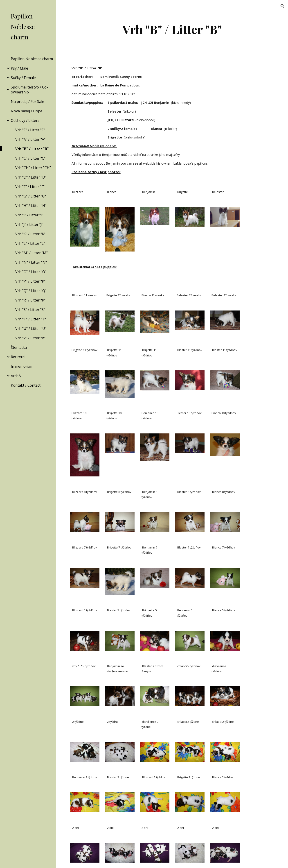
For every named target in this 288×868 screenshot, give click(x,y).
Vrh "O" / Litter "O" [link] (31, 272)
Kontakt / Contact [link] (26, 385)
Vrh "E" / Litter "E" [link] (30, 130)
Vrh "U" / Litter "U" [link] (31, 329)
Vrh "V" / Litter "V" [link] (30, 338)
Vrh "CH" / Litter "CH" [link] (33, 168)
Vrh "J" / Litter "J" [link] (29, 224)
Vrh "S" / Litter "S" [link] (30, 310)
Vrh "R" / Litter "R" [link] (30, 300)
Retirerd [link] (18, 357)
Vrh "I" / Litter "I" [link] (29, 215)
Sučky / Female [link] (23, 78)
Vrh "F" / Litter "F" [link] (30, 187)
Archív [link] (16, 376)
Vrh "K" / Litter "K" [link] (30, 234)
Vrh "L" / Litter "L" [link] (30, 243)
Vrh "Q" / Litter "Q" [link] (31, 291)
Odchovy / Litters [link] (25, 120)
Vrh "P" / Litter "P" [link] (30, 281)
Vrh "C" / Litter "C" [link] (30, 158)
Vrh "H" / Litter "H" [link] (31, 206)
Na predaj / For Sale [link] (27, 102)
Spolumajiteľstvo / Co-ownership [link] (29, 90)
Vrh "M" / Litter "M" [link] (31, 253)
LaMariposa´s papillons (190, 163)
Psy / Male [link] (19, 68)
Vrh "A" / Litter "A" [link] (30, 139)
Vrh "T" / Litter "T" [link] (31, 319)
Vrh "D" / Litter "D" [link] (31, 177)
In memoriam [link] (22, 366)
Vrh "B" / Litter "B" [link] (32, 149)
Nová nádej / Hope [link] (27, 111)
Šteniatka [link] (19, 347)
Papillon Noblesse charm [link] (32, 59)
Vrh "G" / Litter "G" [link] (31, 196)
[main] (172, 29)
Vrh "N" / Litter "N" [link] (31, 262)
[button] (283, 6)
